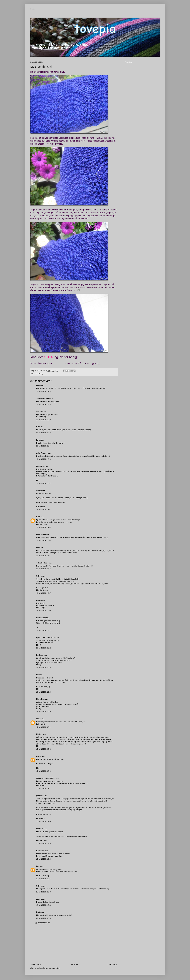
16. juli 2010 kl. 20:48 (44, 668)
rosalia (39, 719)
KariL (38, 517)
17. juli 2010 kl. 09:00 (44, 771)
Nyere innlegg (36, 964)
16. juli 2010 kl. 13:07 (44, 446)
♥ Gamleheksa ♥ (42, 563)
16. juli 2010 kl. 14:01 (44, 510)
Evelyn (39, 756)
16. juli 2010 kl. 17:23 (44, 631)
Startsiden (74, 964)
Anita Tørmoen (42, 453)
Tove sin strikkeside (44, 398)
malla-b (39, 899)
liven (38, 866)
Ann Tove (40, 412)
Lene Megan (41, 466)
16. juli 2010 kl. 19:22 (44, 648)
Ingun (38, 385)
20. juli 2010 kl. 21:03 (44, 918)
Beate (38, 912)
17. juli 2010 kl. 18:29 (44, 859)
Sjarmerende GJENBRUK (46, 778)
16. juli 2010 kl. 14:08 (44, 540)
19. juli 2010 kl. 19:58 (44, 905)
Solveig (39, 576)
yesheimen (40, 796)
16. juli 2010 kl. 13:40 (44, 459)
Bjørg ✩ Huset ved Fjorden (46, 638)
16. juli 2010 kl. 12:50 (44, 420)
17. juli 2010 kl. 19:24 (44, 879)
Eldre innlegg (112, 964)
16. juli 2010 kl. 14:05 (44, 527)
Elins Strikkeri (42, 534)
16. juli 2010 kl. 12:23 (44, 391)
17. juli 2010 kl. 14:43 (44, 789)
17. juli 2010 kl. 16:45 (44, 844)
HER (78, 290)
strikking (40, 374)
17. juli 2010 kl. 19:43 (44, 892)
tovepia (33, 9)
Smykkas (40, 829)
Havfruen (40, 655)
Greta (38, 427)
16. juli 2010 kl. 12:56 (44, 433)
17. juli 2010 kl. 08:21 (44, 727)
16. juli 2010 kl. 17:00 (44, 611)
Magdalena (40, 699)
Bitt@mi (39, 734)
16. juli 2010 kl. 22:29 (44, 692)
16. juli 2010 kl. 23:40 (44, 712)
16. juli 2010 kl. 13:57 (44, 483)
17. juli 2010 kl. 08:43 (44, 749)
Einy (38, 675)
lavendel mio (41, 851)
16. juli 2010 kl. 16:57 (44, 593)
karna (38, 440)
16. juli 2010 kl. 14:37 (44, 556)
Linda (38, 548)
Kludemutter (41, 618)
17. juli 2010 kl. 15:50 (44, 822)
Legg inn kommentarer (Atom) (50, 968)
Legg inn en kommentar (42, 923)
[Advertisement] (74, 944)
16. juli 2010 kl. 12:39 (44, 405)
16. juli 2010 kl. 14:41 (44, 569)
